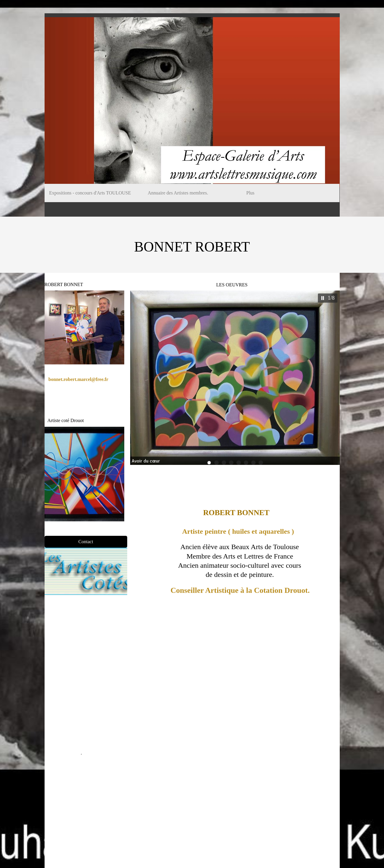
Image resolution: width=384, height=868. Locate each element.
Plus (251, 193)
